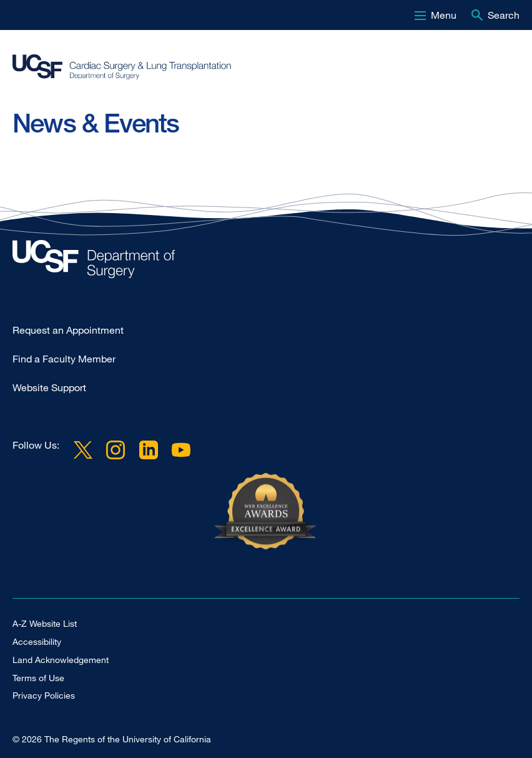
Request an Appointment (68, 330)
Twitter (83, 450)
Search (504, 15)
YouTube (181, 450)
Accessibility (37, 641)
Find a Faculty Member (64, 359)
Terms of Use (38, 678)
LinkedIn (148, 450)
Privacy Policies (44, 695)
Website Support (49, 387)
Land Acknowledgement (61, 660)
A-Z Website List (45, 623)
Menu (444, 15)
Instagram (116, 450)
